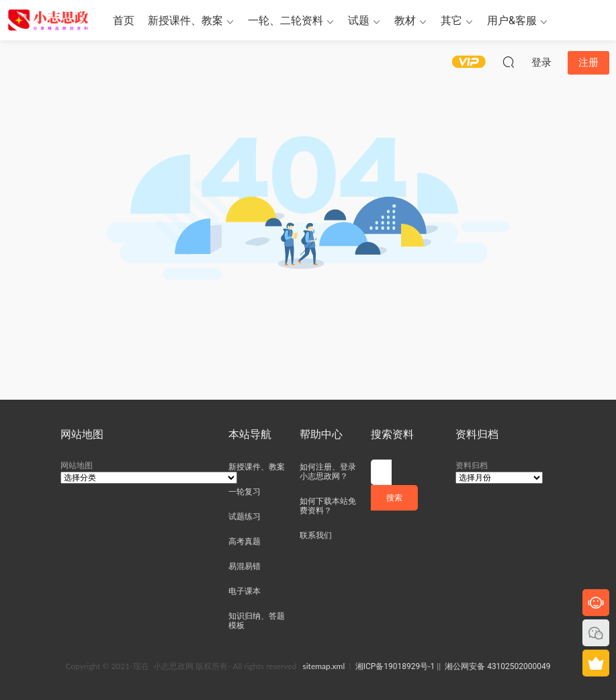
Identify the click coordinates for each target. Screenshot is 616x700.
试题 (359, 20)
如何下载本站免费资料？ (328, 506)
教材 (405, 20)
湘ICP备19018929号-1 (395, 666)
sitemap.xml (324, 666)
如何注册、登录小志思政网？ (328, 472)
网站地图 (77, 466)
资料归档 (472, 466)
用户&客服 (512, 20)
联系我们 (316, 535)
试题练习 (245, 517)
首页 (124, 20)
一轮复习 (245, 492)
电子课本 (245, 591)
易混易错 (245, 566)
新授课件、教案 (185, 20)
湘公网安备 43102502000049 (497, 666)
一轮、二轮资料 (285, 20)
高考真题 (245, 541)
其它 (451, 20)
